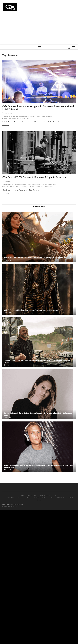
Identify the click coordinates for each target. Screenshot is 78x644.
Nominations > (60, 498)
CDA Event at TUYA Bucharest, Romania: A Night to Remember (35, 177)
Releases (49, 495)
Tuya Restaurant (49, 186)
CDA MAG (38, 116)
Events (8, 118)
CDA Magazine (7, 504)
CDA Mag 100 (10, 498)
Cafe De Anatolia (15, 116)
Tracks (44, 498)
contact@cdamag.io (18, 504)
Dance (44, 116)
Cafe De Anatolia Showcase (28, 116)
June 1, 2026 (8, 470)
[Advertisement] (39, 29)
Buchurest (15, 184)
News (29, 495)
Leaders (51, 498)
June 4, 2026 (8, 312)
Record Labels (27, 498)
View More (8, 125)
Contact (39, 500)
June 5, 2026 (8, 260)
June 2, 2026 (8, 417)
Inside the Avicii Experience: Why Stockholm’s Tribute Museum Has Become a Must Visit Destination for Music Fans (39, 466)
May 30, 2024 (7, 181)
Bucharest (7, 116)
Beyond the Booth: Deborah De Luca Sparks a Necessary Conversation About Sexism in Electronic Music (38, 414)
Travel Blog (31, 186)
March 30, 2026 (7, 113)
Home (22, 495)
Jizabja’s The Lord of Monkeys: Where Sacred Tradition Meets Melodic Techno (31, 310)
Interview (13, 118)
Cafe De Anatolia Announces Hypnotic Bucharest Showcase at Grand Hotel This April (38, 108)
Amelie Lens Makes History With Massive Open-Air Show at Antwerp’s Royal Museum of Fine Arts (38, 258)
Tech (22, 186)
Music (18, 118)
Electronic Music (43, 184)
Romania (22, 118)
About (69, 498)
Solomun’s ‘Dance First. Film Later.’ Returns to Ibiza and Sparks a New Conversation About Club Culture (37, 362)
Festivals (36, 498)
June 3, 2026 (8, 365)
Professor (12, 186)
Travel (27, 118)
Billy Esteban (8, 184)
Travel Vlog (38, 186)
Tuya (43, 186)
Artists (41, 495)
